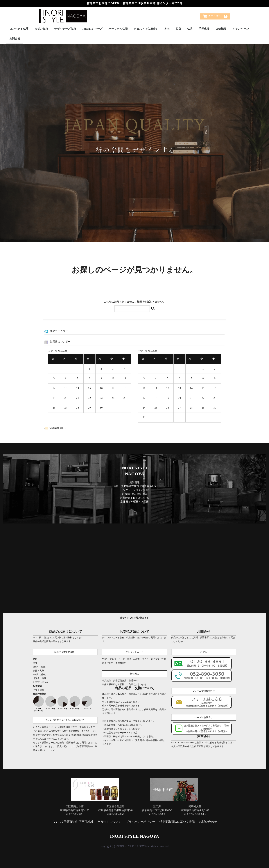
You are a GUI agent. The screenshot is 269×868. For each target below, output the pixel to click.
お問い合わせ (208, 822)
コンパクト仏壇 (19, 29)
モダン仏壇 (41, 29)
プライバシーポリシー (140, 822)
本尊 (167, 29)
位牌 (179, 29)
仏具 (190, 29)
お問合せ (15, 39)
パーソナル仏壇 (118, 29)
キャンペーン (241, 29)
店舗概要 (221, 29)
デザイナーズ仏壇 (65, 29)
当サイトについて (110, 822)
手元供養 (204, 29)
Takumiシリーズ (92, 29)
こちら (72, 746)
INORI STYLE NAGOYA (134, 836)
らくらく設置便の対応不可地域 (73, 822)
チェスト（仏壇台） (146, 29)
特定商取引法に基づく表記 (177, 822)
